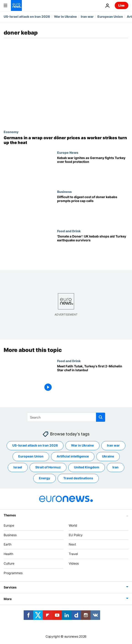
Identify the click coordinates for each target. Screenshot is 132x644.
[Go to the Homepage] (16, 5)
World (73, 525)
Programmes (13, 573)
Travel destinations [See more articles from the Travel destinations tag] (78, 478)
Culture (9, 563)
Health (8, 554)
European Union (110, 16)
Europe (9, 525)
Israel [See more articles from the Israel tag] (18, 467)
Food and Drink (69, 231)
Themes (10, 515)
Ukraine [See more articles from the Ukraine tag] (108, 456)
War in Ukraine (65, 16)
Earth (8, 544)
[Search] (66, 417)
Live (122, 5)
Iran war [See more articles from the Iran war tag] (113, 446)
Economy (11, 132)
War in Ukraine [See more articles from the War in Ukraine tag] (82, 446)
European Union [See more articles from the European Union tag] (31, 456)
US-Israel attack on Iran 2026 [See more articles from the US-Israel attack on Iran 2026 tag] (35, 446)
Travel (73, 554)
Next (72, 544)
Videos (74, 563)
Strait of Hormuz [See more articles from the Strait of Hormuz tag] (48, 467)
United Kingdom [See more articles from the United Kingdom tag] (87, 467)
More (8, 599)
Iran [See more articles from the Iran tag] (115, 467)
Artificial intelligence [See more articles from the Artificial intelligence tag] (73, 456)
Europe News (68, 152)
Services (10, 587)
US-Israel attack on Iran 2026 (27, 16)
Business (64, 192)
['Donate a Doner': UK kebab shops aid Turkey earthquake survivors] (93, 249)
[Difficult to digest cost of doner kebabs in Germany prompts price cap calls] (93, 209)
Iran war (87, 16)
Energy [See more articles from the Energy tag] (44, 478)
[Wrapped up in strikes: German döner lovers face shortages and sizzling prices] (66, 140)
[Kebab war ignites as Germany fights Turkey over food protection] (93, 170)
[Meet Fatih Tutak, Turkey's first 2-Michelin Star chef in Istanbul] (93, 379)
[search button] (101, 417)
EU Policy (76, 535)
